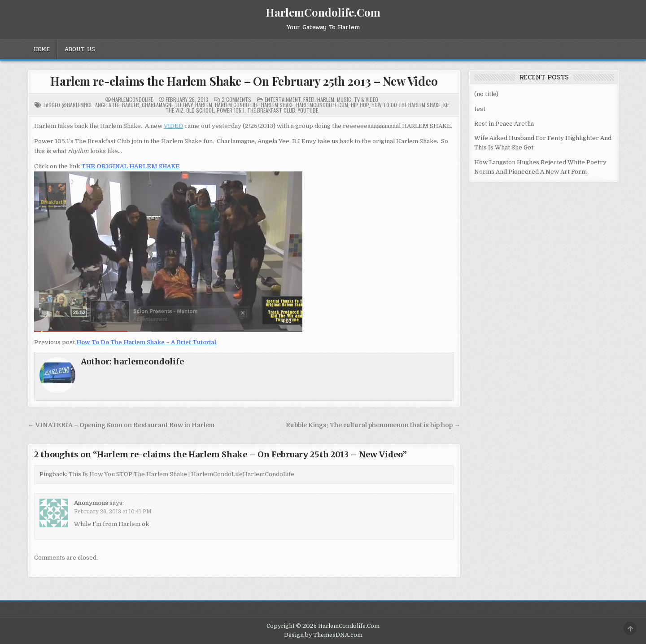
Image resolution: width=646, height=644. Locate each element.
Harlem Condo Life (237, 105)
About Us (80, 49)
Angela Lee (107, 105)
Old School (200, 110)
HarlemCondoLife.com (322, 105)
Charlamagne (158, 105)
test (480, 109)
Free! (309, 99)
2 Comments (236, 100)
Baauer (131, 105)
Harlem (326, 99)
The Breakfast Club (271, 110)
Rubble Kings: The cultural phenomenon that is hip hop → (373, 425)
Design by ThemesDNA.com (323, 635)
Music (344, 99)
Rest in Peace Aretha (504, 124)
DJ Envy (184, 105)
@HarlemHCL (77, 105)
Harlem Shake (277, 105)
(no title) (486, 94)
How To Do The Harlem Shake (406, 105)
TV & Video (366, 99)
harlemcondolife (133, 100)
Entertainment (283, 99)
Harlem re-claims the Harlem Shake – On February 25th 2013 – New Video (244, 81)
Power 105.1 (231, 110)
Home (42, 49)
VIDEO (173, 126)
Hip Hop (360, 105)
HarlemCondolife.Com (323, 12)
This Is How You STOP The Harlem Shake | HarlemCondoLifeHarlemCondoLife (181, 474)
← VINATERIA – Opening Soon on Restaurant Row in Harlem (121, 425)
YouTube (308, 110)
